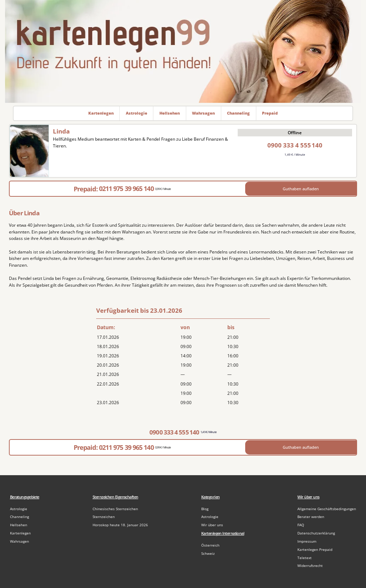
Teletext (305, 558)
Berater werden (311, 517)
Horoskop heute (120, 525)
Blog (205, 509)
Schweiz (208, 554)
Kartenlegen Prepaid (315, 550)
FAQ (301, 525)
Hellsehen (19, 525)
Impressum (307, 541)
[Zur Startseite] (183, 51)
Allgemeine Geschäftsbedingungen (327, 509)
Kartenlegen (20, 533)
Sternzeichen (104, 517)
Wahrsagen (19, 541)
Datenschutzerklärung (316, 533)
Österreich (210, 545)
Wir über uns (212, 525)
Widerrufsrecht (310, 566)
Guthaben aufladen (301, 189)
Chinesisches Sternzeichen (115, 509)
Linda (61, 131)
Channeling (19, 517)
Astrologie (19, 509)
